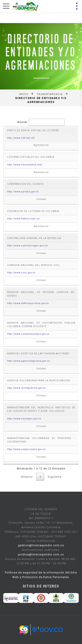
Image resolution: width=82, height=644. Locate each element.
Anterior (27, 477)
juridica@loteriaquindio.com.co (41, 554)
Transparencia (50, 94)
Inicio (24, 94)
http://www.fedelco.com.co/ (24, 219)
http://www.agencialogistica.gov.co (29, 361)
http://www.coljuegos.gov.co (24, 419)
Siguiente (55, 477)
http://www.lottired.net (21, 138)
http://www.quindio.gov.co (23, 192)
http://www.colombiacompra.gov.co (28, 334)
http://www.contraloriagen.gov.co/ (28, 246)
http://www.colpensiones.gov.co (26, 449)
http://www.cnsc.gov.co (21, 273)
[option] (11, 598)
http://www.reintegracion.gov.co (26, 388)
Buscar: (41, 122)
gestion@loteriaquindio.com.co (41, 545)
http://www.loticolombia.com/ (25, 165)
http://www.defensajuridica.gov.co (28, 303)
